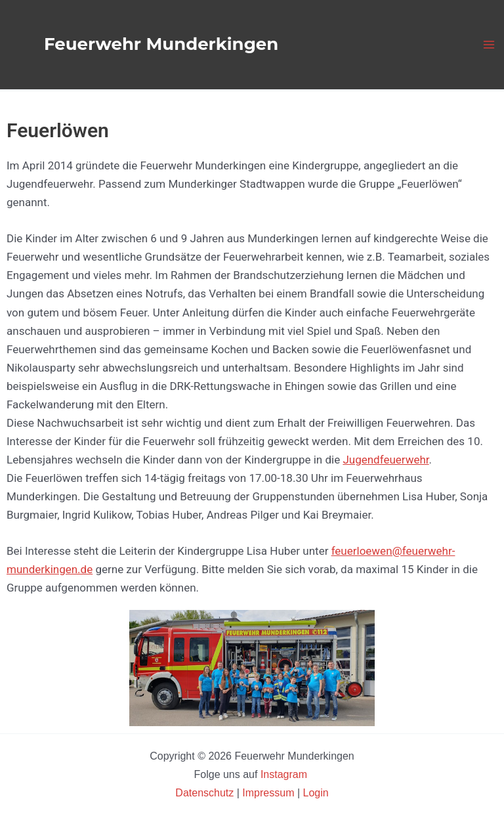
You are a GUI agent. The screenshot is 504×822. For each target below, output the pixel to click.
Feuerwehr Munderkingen (161, 44)
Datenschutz (206, 793)
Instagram (285, 774)
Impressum (268, 793)
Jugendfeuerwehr (386, 460)
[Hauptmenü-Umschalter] (490, 45)
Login (316, 793)
